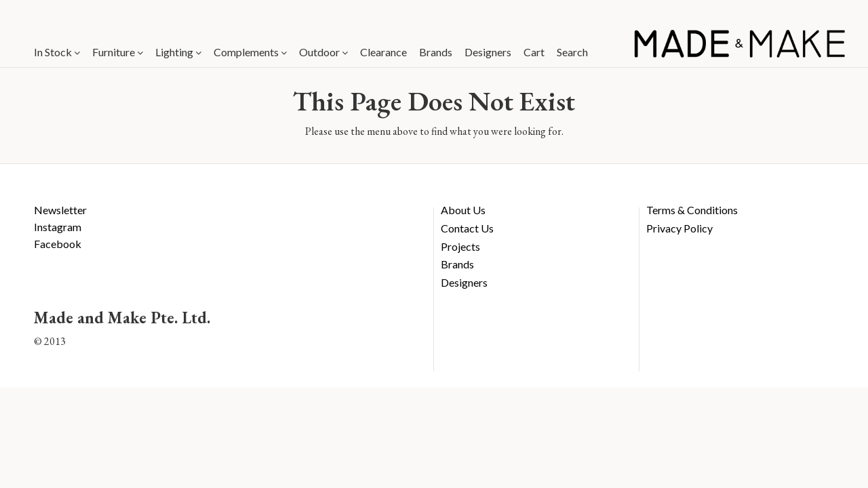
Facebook (58, 244)
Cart (534, 52)
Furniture (118, 52)
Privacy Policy (679, 228)
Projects (460, 246)
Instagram (58, 227)
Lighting (178, 52)
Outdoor (323, 52)
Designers (488, 52)
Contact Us (467, 228)
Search (572, 52)
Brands (436, 52)
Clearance (383, 52)
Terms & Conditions (692, 210)
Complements (250, 52)
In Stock (57, 52)
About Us (463, 210)
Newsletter (60, 210)
